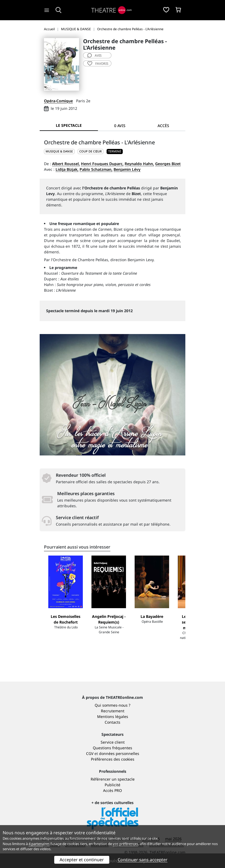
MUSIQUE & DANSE (59, 151)
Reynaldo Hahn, (139, 164)
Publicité (112, 785)
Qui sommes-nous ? (112, 705)
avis (95, 55)
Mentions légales (113, 716)
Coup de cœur (91, 151)
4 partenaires (39, 844)
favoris (98, 64)
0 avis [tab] (120, 126)
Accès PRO (112, 790)
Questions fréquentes (112, 748)
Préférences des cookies (113, 759)
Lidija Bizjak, (67, 169)
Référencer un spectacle (113, 779)
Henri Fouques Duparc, (102, 164)
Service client (113, 742)
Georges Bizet (168, 164)
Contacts (112, 722)
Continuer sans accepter (143, 860)
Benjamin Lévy (127, 169)
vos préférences (125, 844)
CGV (90, 753)
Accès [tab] (163, 126)
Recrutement (113, 711)
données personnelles (119, 753)
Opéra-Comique (58, 101)
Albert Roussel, (66, 164)
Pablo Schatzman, (96, 169)
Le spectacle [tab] (69, 125)
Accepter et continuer (82, 860)
